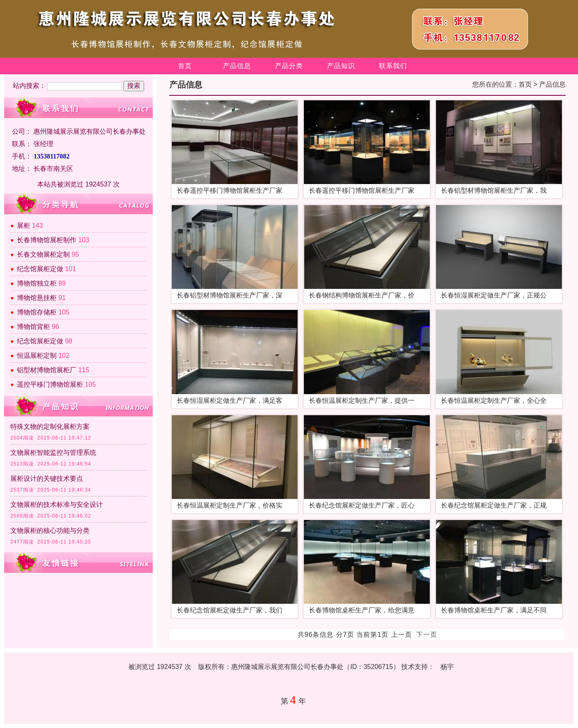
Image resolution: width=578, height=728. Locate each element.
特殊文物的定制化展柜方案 (50, 427)
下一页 (427, 635)
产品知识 (341, 66)
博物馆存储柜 (37, 312)
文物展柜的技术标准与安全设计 (57, 505)
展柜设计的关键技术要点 (47, 479)
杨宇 (447, 667)
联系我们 (393, 66)
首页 (185, 66)
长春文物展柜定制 (43, 254)
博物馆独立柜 (37, 283)
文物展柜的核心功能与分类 (50, 531)
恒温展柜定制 (37, 356)
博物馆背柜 (33, 327)
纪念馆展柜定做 (40, 269)
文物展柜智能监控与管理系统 (53, 453)
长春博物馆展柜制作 (47, 240)
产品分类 (289, 66)
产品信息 (237, 66)
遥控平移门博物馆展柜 (50, 384)
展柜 (24, 226)
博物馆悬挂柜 (37, 298)
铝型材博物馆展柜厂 (47, 370)
